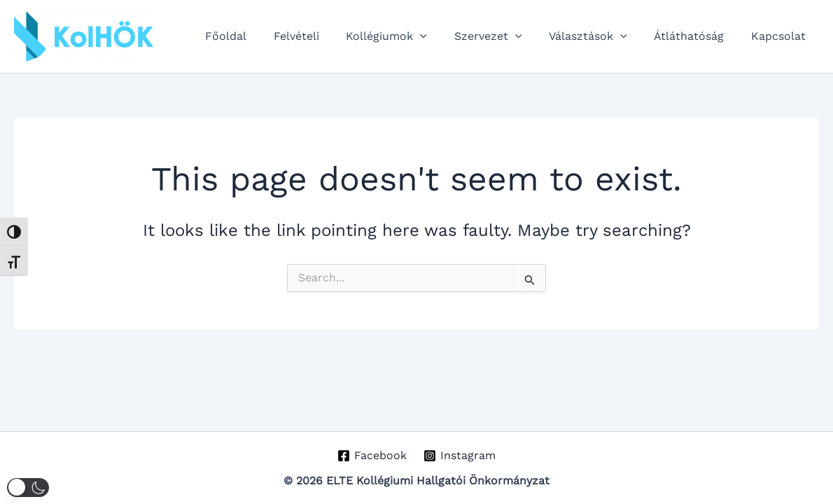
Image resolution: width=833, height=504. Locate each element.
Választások (599, 36)
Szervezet (504, 36)
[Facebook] (372, 456)
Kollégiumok (407, 36)
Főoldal (256, 36)
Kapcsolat (780, 36)
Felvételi (322, 36)
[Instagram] (460, 456)
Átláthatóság (696, 36)
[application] (441, 36)
